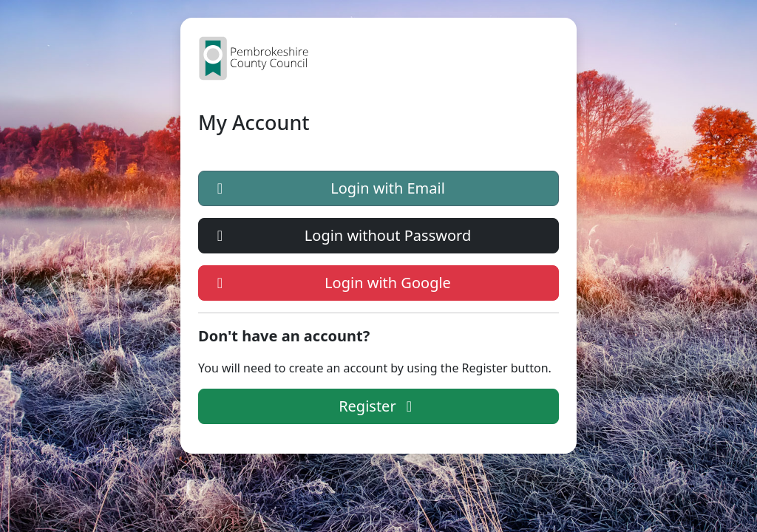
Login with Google (331, 283)
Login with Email (328, 188)
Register (378, 406)
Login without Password (341, 236)
